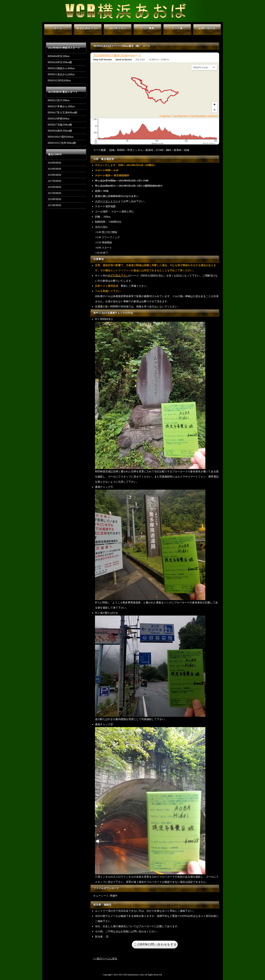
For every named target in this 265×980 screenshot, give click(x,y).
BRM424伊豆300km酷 (60, 62)
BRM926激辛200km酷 (60, 131)
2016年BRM (54, 187)
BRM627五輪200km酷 (60, 125)
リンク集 (177, 29)
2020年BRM (54, 163)
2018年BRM (54, 175)
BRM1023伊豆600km (59, 81)
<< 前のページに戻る (105, 959)
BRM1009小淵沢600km (61, 137)
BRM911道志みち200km (61, 74)
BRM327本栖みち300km (61, 106)
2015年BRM (54, 193)
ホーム (58, 29)
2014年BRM (54, 199)
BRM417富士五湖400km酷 (62, 113)
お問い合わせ (207, 29)
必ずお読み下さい (88, 29)
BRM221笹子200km (59, 100)
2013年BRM (54, 205)
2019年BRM (54, 169)
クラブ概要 (147, 29)
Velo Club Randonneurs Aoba (131, 975)
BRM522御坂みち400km (61, 68)
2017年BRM (54, 181)
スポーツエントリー (107, 201)
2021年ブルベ (118, 29)
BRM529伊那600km (59, 119)
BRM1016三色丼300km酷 (62, 143)
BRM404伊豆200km (59, 56)
